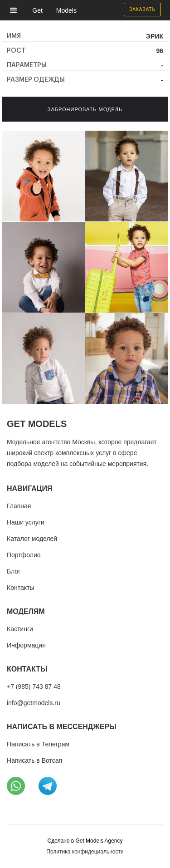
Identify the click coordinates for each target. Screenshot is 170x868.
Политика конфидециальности (85, 852)
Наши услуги (26, 522)
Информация (26, 645)
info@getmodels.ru (34, 703)
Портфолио (24, 555)
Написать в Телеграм (38, 744)
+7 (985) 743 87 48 (34, 687)
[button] (16, 10)
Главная (19, 506)
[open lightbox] (44, 176)
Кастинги (20, 629)
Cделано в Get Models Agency (85, 841)
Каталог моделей (32, 539)
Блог (14, 571)
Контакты (20, 588)
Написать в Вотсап (34, 760)
